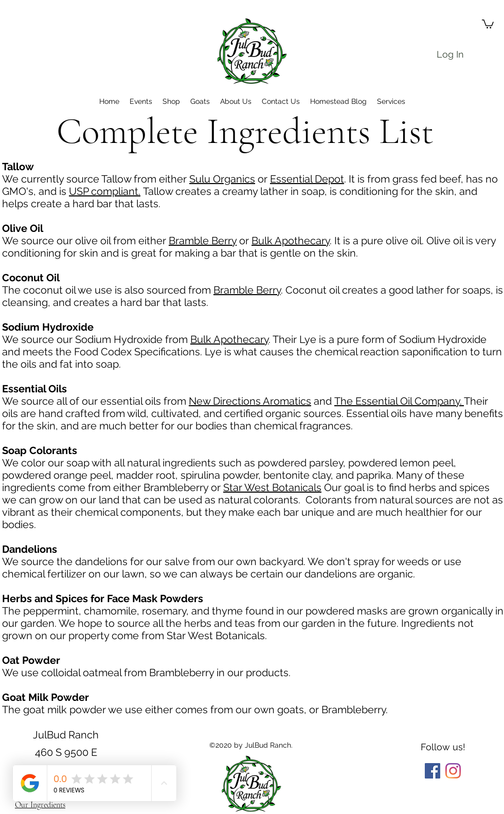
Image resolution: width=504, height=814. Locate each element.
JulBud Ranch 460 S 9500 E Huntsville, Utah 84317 (66, 752)
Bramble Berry (203, 241)
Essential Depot (307, 179)
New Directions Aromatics (250, 401)
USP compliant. (105, 191)
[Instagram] (453, 771)
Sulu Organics (222, 179)
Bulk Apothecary (291, 241)
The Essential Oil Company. (399, 401)
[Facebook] (433, 771)
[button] (488, 23)
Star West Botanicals (272, 487)
